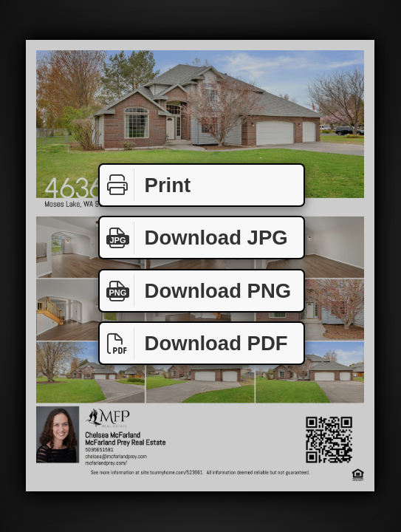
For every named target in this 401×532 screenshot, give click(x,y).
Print (145, 185)
